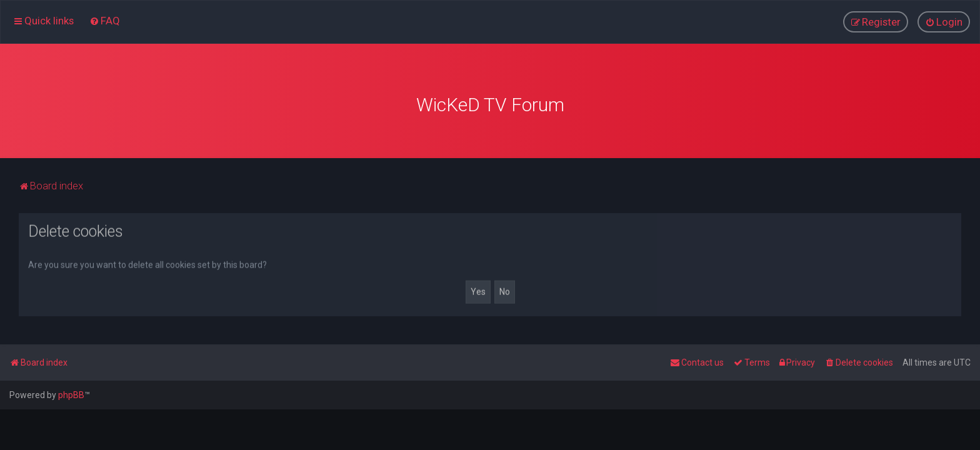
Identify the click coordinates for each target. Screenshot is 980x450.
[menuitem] (105, 21)
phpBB (71, 395)
